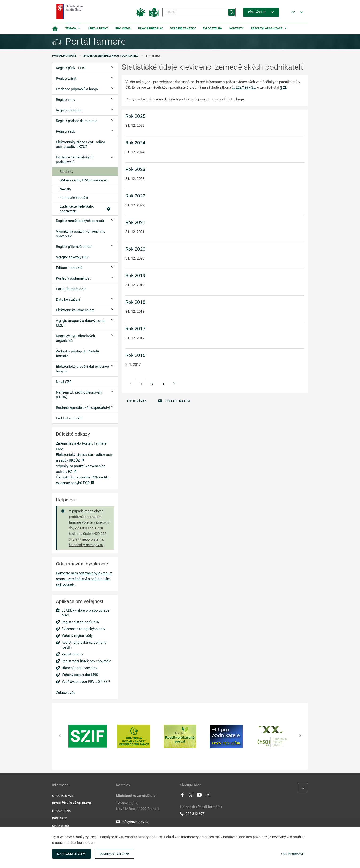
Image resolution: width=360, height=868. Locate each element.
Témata (71, 28)
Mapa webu (61, 826)
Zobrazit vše (66, 693)
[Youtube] (199, 796)
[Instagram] (208, 796)
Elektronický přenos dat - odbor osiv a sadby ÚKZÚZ (84, 458)
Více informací (292, 854)
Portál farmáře (64, 56)
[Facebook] (182, 796)
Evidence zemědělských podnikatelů (111, 56)
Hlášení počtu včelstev (79, 668)
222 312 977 (192, 814)
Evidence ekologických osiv (83, 629)
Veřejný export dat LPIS (80, 675)
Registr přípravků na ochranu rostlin (84, 645)
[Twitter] (191, 796)
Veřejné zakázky (183, 28)
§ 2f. (283, 87)
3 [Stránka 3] (163, 384)
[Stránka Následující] (174, 384)
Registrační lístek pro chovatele (86, 661)
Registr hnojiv (72, 654)
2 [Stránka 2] (152, 384)
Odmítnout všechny (115, 854)
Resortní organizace (267, 28)
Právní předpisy (150, 28)
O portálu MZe (63, 796)
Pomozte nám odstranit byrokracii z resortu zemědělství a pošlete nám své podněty (84, 579)
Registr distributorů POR (80, 622)
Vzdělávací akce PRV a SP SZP (86, 682)
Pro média (123, 28)
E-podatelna (212, 28)
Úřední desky (98, 28)
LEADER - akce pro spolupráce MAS (85, 613)
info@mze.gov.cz (132, 822)
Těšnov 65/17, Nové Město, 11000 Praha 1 (138, 806)
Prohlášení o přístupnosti (72, 803)
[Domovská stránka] (55, 28)
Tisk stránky (136, 401)
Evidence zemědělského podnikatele (85, 209)
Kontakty (236, 28)
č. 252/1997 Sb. (244, 87)
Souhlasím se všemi (72, 854)
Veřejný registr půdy (77, 636)
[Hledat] (199, 12)
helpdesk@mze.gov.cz (86, 545)
